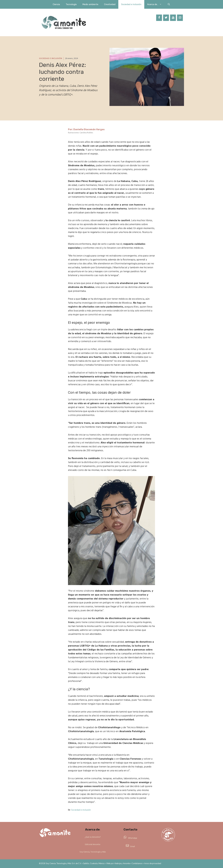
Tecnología (71, 4)
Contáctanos (137, 863)
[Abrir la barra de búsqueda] (169, 4)
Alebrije (118, 863)
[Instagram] (180, 18)
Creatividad (110, 4)
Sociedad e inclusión (131, 4)
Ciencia (56, 4)
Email (133, 847)
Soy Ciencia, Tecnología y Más (93, 852)
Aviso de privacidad (153, 863)
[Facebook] (159, 18)
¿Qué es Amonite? (93, 837)
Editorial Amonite (93, 845)
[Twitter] (166, 18)
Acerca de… (156, 4)
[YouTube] (173, 18)
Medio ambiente (90, 4)
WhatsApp (133, 838)
